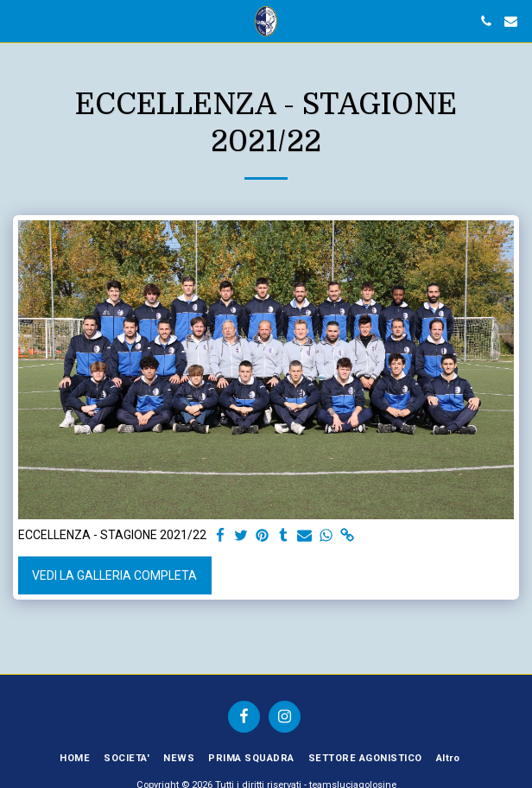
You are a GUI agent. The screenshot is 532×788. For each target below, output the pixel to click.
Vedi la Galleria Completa (114, 575)
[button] (19, 21)
